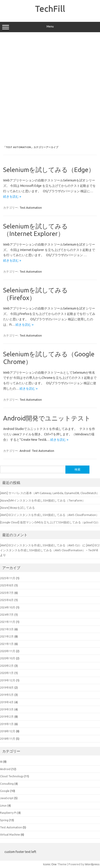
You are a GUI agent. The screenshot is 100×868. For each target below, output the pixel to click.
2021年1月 (7, 644)
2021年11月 (8, 622)
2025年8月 (7, 585)
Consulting (7, 784)
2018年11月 (8, 739)
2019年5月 (7, 695)
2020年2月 (7, 666)
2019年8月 (7, 687)
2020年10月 (8, 658)
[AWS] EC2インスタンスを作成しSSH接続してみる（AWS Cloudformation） (49, 515)
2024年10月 (8, 607)
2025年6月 (7, 600)
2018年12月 (8, 731)
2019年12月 (8, 680)
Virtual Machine (10, 834)
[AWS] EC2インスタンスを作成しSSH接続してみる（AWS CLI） (41, 545)
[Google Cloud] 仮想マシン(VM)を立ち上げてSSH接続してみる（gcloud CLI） (50, 522)
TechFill (50, 9)
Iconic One (50, 864)
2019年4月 (7, 702)
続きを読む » (12, 197)
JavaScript (7, 798)
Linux (3, 805)
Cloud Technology (12, 776)
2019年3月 (7, 709)
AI (1, 762)
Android (25, 451)
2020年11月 (8, 651)
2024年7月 (7, 615)
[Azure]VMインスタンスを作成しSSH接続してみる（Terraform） (43, 500)
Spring (4, 820)
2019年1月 (7, 724)
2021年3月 (7, 629)
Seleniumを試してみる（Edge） (49, 170)
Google (5, 791)
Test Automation (31, 208)
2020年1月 (7, 673)
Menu (50, 27)
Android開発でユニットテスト (47, 418)
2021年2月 (7, 636)
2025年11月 (8, 578)
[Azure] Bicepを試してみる (17, 508)
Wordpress (92, 864)
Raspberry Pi (8, 813)
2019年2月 (7, 717)
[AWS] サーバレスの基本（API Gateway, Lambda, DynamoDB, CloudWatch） (50, 493)
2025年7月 (7, 593)
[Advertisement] (50, 89)
